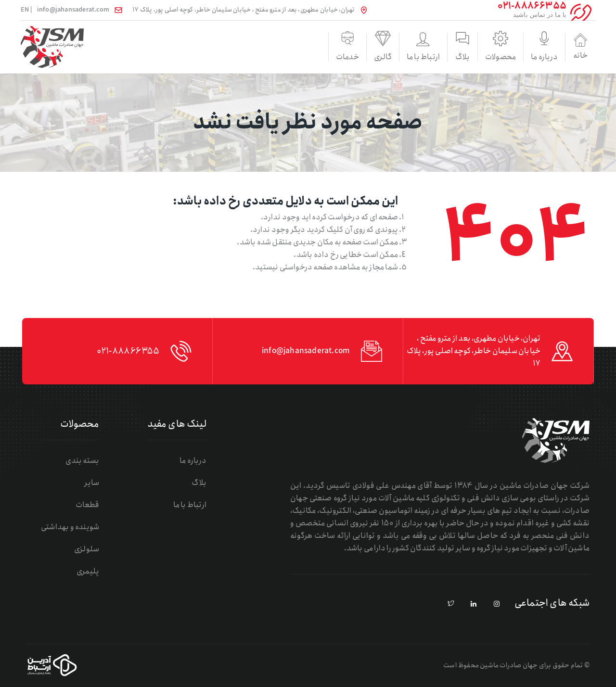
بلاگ (409, 57)
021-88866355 (128, 351)
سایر (92, 483)
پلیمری (88, 571)
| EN (26, 10)
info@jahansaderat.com (73, 10)
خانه (569, 47)
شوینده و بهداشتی (70, 527)
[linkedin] (474, 604)
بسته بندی (82, 461)
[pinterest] (451, 604)
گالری (302, 57)
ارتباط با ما (355, 57)
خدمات (248, 57)
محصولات (462, 57)
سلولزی (87, 549)
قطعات (87, 505)
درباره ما (515, 57)
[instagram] (497, 604)
